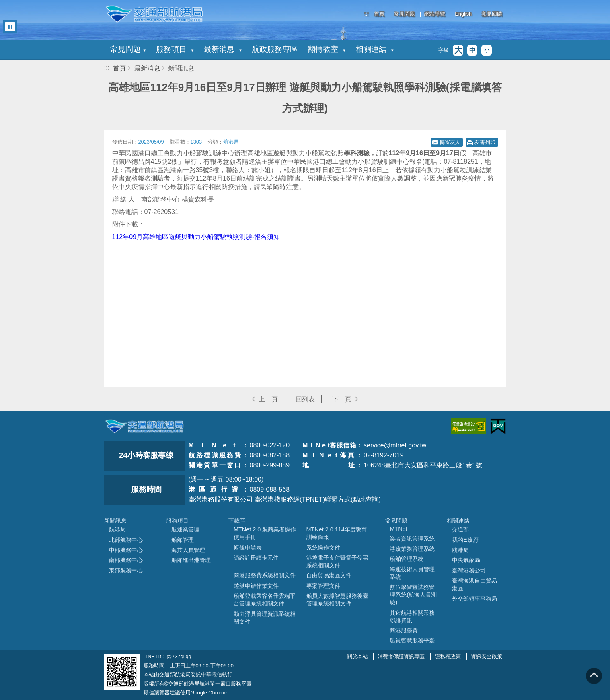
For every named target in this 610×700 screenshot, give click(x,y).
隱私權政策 (448, 656)
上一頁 (268, 399)
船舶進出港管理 (191, 560)
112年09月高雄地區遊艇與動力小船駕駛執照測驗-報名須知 (196, 237)
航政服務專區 (275, 49)
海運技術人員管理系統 (412, 573)
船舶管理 (183, 540)
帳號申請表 (248, 548)
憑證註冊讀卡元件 (256, 558)
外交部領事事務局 (474, 599)
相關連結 (375, 49)
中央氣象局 (466, 560)
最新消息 (223, 49)
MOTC (144, 426)
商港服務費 (404, 630)
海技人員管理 (188, 550)
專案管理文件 (323, 586)
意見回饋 (492, 14)
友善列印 (485, 142)
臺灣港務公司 (469, 570)
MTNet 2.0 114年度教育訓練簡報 (337, 533)
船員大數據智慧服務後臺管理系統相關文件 (337, 600)
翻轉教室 (327, 49)
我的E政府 (465, 540)
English (463, 14)
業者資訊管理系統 (412, 539)
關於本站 (357, 656)
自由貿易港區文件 (329, 575)
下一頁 (342, 399)
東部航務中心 (126, 570)
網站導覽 (435, 14)
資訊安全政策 (487, 656)
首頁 (379, 14)
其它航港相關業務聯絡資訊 (412, 617)
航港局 (117, 529)
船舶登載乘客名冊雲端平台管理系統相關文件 (265, 600)
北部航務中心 (126, 540)
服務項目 (175, 49)
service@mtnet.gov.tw (395, 445)
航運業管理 (185, 529)
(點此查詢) (366, 499)
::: (367, 14)
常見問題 (405, 14)
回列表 (305, 399)
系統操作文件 (323, 548)
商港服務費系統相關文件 (265, 575)
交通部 (460, 529)
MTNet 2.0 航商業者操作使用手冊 (265, 533)
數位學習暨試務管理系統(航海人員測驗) (413, 595)
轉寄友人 (450, 142)
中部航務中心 (126, 550)
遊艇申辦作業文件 (256, 586)
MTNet (398, 529)
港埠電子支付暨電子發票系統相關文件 (337, 561)
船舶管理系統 (407, 559)
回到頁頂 (594, 676)
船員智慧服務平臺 (412, 640)
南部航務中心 (126, 560)
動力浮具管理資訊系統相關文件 (265, 618)
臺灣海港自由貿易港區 (474, 584)
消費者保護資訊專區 (401, 656)
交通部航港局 (154, 14)
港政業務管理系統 (412, 549)
